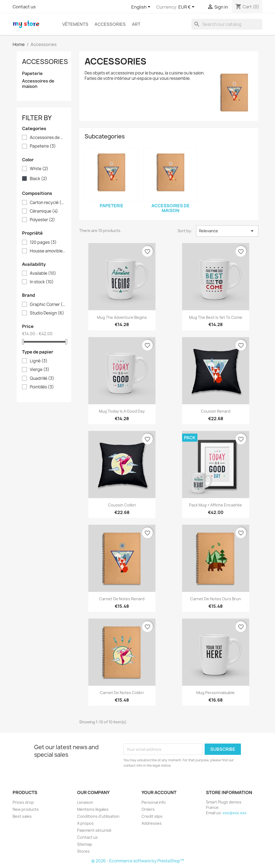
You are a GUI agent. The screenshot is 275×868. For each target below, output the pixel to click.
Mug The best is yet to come (216, 317)
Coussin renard (216, 411)
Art (136, 24)
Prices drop (23, 802)
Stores (83, 851)
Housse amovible (48, 251)
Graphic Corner (48, 305)
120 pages (43, 242)
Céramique (44, 211)
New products (26, 809)
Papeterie (32, 74)
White (39, 169)
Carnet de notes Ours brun (216, 599)
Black (39, 179)
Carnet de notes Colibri (122, 693)
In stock (42, 282)
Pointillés (42, 387)
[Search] (227, 24)
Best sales (22, 816)
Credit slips (152, 816)
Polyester (42, 220)
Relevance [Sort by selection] (227, 231)
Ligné (39, 361)
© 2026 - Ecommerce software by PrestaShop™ (138, 861)
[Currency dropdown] (187, 7)
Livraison (85, 802)
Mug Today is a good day (122, 411)
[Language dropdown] (142, 7)
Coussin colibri (122, 505)
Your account (159, 792)
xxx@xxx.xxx (235, 813)
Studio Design (47, 313)
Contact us (24, 7)
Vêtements (75, 24)
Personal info (154, 802)
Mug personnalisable (216, 693)
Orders (148, 809)
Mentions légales (93, 809)
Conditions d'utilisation (98, 816)
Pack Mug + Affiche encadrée (216, 505)
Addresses (152, 823)
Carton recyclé (48, 203)
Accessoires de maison (38, 84)
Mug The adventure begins (122, 317)
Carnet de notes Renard (122, 599)
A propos (85, 823)
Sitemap (85, 844)
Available (43, 273)
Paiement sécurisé (94, 830)
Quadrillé (42, 378)
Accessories (110, 24)
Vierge (40, 370)
